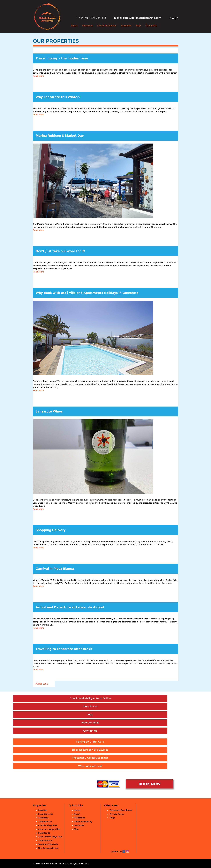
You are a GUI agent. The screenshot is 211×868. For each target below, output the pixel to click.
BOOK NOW (150, 784)
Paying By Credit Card (90, 742)
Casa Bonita (44, 833)
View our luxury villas (49, 829)
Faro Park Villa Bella (48, 844)
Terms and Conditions (121, 810)
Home (77, 810)
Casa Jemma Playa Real (50, 837)
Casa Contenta (46, 814)
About (74, 26)
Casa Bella (43, 818)
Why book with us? (90, 766)
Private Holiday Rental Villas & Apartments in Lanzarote (66, 26)
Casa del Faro (45, 822)
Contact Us (151, 26)
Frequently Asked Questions (90, 758)
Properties (87, 26)
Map (138, 26)
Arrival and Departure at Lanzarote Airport (70, 607)
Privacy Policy (117, 814)
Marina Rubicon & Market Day (60, 136)
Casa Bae (43, 810)
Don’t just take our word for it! (60, 251)
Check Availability (107, 26)
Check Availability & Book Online (90, 698)
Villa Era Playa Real (48, 825)
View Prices (90, 706)
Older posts (42, 684)
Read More (38, 76)
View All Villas (90, 723)
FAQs (112, 818)
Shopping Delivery (51, 530)
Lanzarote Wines (49, 411)
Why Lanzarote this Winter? (58, 97)
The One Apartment (48, 848)
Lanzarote (126, 26)
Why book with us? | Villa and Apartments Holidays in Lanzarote (87, 293)
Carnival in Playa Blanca (55, 569)
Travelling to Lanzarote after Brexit (64, 649)
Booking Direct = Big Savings (90, 750)
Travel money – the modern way (62, 58)
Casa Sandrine (45, 840)
